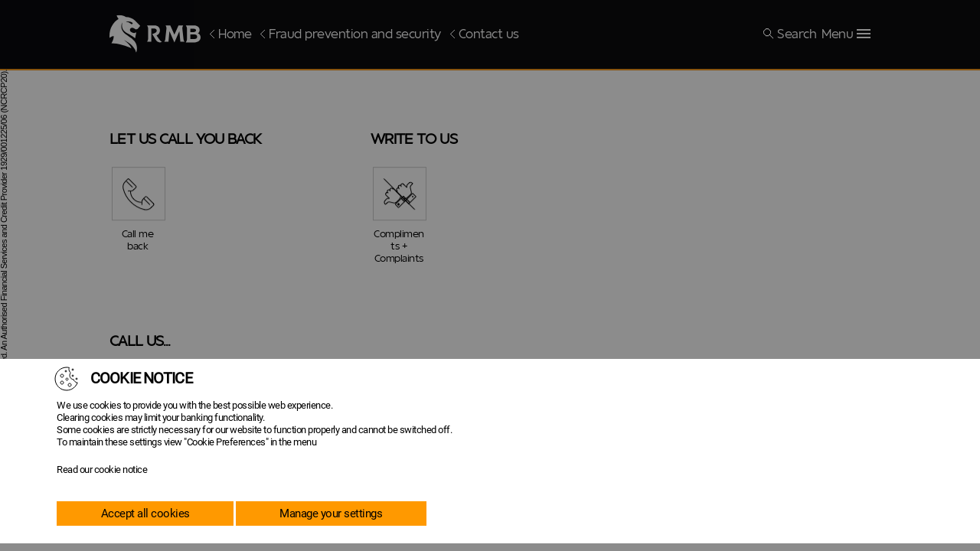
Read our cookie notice (102, 469)
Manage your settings (331, 514)
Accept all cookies (145, 514)
